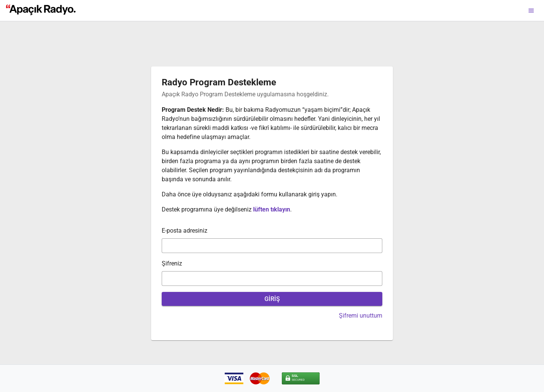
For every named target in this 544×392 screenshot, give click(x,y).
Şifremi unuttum (361, 316)
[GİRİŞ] (272, 299)
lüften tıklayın (272, 209)
